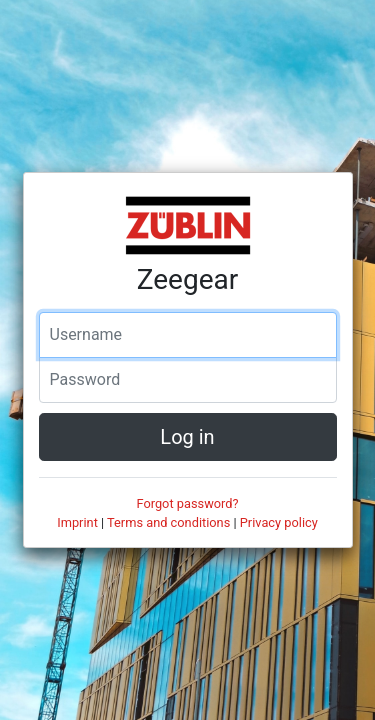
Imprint (77, 522)
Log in (187, 437)
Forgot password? (187, 503)
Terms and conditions (168, 522)
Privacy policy (279, 522)
